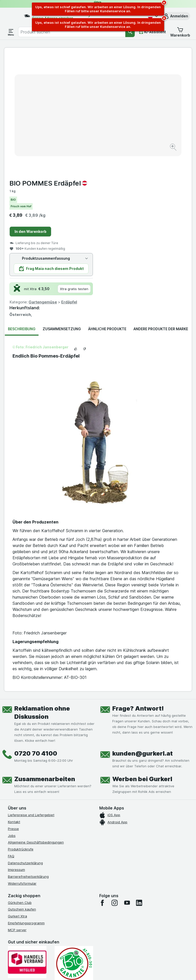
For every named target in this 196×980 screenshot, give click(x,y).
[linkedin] (139, 784)
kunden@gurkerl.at (143, 635)
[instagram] (115, 784)
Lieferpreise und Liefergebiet (31, 696)
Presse (13, 710)
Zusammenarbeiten (45, 660)
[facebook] (102, 784)
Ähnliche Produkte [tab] (107, 210)
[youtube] (127, 784)
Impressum (16, 751)
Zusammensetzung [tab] (62, 210)
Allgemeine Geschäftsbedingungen (36, 724)
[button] (176, 16)
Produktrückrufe (21, 731)
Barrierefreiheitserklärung (28, 758)
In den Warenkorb (124, 113)
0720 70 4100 (36, 635)
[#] (33, 889)
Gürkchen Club (20, 784)
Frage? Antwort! (138, 590)
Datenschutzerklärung (25, 744)
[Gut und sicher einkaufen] (74, 845)
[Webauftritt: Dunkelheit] (122, 970)
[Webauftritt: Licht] (97, 970)
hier (93, 936)
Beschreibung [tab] (22, 210)
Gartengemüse (136, 183)
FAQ (11, 737)
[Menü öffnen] (11, 32)
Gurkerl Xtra (17, 797)
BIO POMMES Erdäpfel (142, 65)
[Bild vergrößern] (80, 134)
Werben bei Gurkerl (142, 660)
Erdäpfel (163, 183)
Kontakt (14, 703)
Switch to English (109, 949)
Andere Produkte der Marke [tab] (161, 210)
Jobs (12, 717)
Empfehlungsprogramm (26, 804)
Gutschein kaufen (22, 791)
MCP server (17, 811)
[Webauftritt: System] (74, 970)
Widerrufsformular (22, 765)
